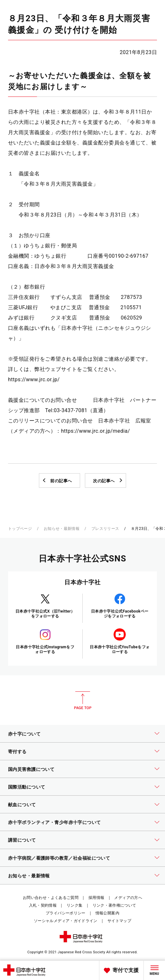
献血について (22, 805)
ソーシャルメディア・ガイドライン (66, 921)
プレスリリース (105, 529)
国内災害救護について (31, 769)
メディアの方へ (128, 898)
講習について (22, 840)
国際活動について (27, 787)
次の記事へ (104, 481)
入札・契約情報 (43, 905)
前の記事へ (61, 481)
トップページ (20, 529)
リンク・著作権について (115, 905)
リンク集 (74, 905)
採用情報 (96, 898)
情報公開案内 (107, 913)
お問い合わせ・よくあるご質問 (51, 898)
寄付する (17, 752)
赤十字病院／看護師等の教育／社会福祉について (59, 858)
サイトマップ (119, 921)
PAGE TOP (83, 700)
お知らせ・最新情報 (62, 529)
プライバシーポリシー (66, 913)
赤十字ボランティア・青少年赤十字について (54, 822)
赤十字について (24, 734)
